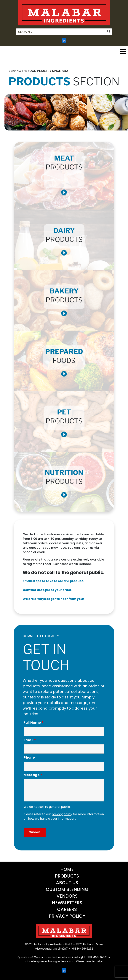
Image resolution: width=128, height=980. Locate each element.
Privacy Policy (67, 916)
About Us (67, 883)
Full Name (34, 723)
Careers (67, 909)
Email (30, 740)
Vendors (67, 896)
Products (67, 876)
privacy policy (62, 814)
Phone (29, 757)
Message (33, 775)
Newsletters (67, 903)
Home (67, 869)
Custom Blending (67, 889)
